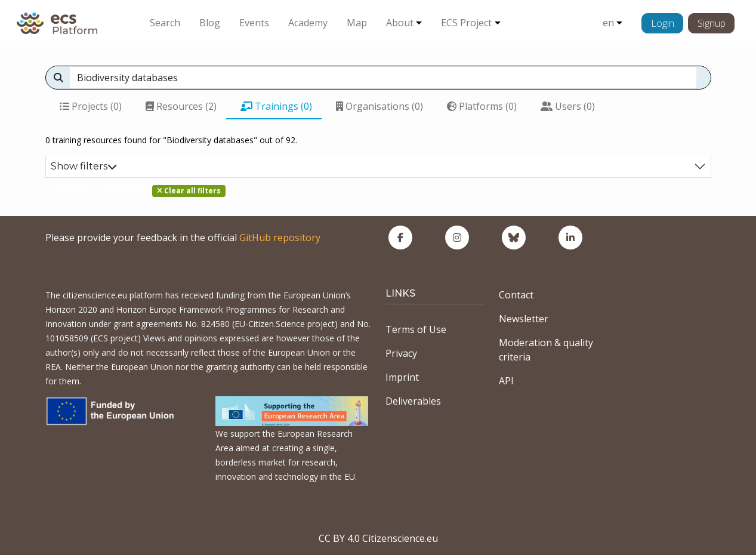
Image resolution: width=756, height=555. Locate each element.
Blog (210, 23)
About (400, 23)
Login (663, 23)
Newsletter (524, 319)
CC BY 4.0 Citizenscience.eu (378, 538)
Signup (712, 23)
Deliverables (413, 401)
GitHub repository (280, 238)
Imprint (402, 377)
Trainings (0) (276, 106)
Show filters (84, 166)
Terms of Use (416, 329)
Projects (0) (91, 106)
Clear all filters (189, 191)
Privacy (401, 353)
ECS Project (466, 23)
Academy (308, 23)
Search (165, 23)
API (506, 381)
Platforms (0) (482, 106)
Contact (516, 295)
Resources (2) (181, 106)
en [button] (608, 23)
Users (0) (568, 106)
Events (254, 23)
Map (357, 23)
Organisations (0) (379, 106)
